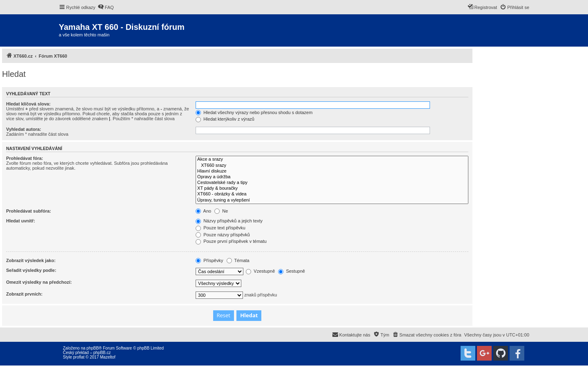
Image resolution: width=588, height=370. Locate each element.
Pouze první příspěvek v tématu (231, 241)
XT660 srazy (332, 166)
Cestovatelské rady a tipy (332, 183)
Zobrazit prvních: (24, 294)
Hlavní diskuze (332, 171)
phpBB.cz (102, 353)
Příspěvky (209, 260)
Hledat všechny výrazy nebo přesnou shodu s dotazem (254, 112)
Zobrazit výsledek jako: (31, 260)
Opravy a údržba (332, 177)
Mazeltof (108, 357)
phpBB (93, 348)
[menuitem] (106, 7)
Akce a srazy (332, 159)
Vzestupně (260, 271)
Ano (203, 211)
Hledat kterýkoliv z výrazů (225, 119)
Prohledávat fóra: (24, 158)
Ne (221, 211)
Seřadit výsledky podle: (31, 270)
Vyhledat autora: (24, 129)
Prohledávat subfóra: (29, 211)
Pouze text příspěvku (220, 228)
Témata (238, 260)
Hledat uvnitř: (21, 221)
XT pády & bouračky (332, 188)
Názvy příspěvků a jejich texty (229, 221)
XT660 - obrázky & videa (332, 194)
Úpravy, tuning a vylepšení (332, 200)
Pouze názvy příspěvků (223, 235)
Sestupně (292, 271)
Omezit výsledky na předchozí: (39, 282)
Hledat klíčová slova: (28, 104)
